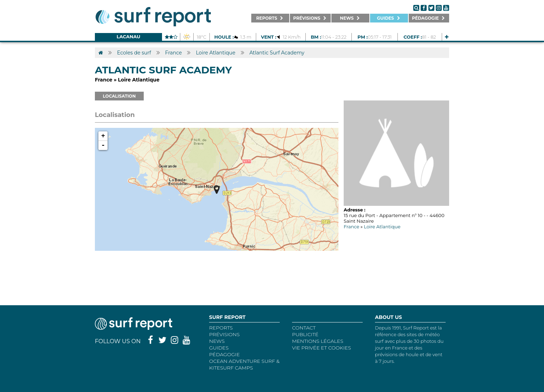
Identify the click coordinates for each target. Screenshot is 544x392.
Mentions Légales (318, 341)
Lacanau (128, 37)
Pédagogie (224, 354)
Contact (304, 328)
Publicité (305, 334)
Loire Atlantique (215, 53)
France (174, 53)
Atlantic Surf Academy (277, 53)
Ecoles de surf (134, 53)
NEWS (217, 341)
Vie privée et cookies (322, 348)
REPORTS (221, 328)
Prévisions (224, 334)
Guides (219, 348)
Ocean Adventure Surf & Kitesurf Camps (244, 364)
